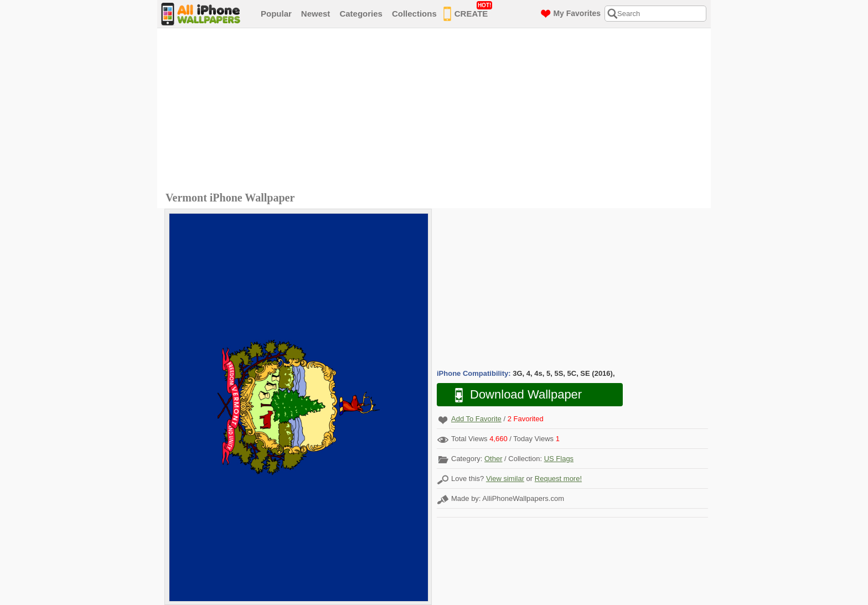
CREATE (468, 12)
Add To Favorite (476, 419)
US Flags (559, 459)
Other (494, 459)
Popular (276, 14)
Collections (414, 14)
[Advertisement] (437, 111)
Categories (361, 14)
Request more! (558, 479)
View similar (505, 479)
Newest (316, 14)
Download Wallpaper (513, 395)
